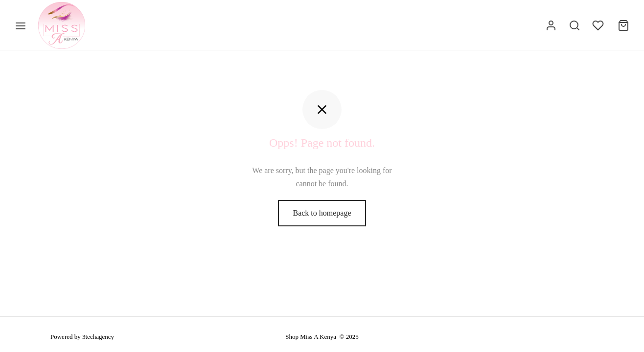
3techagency (98, 337)
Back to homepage (322, 216)
